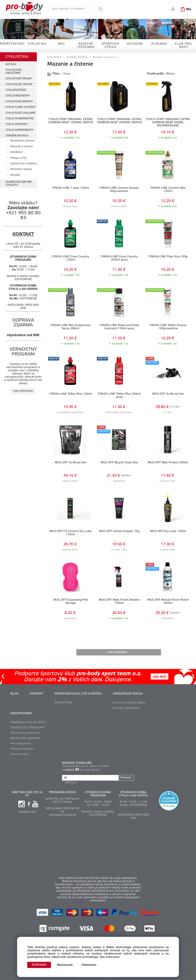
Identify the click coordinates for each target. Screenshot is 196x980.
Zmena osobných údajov (129, 703)
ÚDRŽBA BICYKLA (17, 136)
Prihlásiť (125, 778)
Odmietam (89, 965)
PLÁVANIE (159, 44)
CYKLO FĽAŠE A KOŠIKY (21, 107)
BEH (62, 44)
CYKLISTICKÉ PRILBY (19, 79)
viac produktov (117, 652)
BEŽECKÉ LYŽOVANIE (86, 45)
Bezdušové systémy (22, 141)
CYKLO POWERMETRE (20, 119)
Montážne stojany (21, 169)
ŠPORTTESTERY (12, 44)
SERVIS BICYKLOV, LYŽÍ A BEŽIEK (78, 694)
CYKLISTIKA (37, 44)
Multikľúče (16, 152)
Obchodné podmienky (25, 733)
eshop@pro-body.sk (63, 815)
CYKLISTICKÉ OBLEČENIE (14, 71)
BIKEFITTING (64, 703)
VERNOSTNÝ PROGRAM (27, 728)
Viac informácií (110, 957)
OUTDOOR (135, 44)
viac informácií (23, 391)
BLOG (14, 694)
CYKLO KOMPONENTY (20, 130)
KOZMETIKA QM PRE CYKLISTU (19, 183)
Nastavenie (65, 965)
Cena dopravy (20, 754)
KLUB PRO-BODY (184, 45)
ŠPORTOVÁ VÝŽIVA (110, 45)
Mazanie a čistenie (22, 147)
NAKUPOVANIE (21, 713)
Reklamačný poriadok (25, 738)
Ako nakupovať (21, 743)
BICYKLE (11, 64)
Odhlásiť (71, 783)
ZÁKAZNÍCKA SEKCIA (128, 694)
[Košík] (185, 9)
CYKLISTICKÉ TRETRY (19, 85)
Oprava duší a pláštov (24, 164)
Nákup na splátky (22, 749)
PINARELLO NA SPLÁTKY (28, 722)
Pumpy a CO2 (19, 158)
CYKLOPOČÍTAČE (16, 90)
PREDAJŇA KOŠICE (63, 792)
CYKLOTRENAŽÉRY (18, 96)
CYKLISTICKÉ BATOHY (19, 102)
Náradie (15, 175)
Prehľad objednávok (126, 708)
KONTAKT (36, 694)
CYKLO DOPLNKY (17, 124)
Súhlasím (39, 965)
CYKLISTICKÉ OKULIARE (21, 113)
